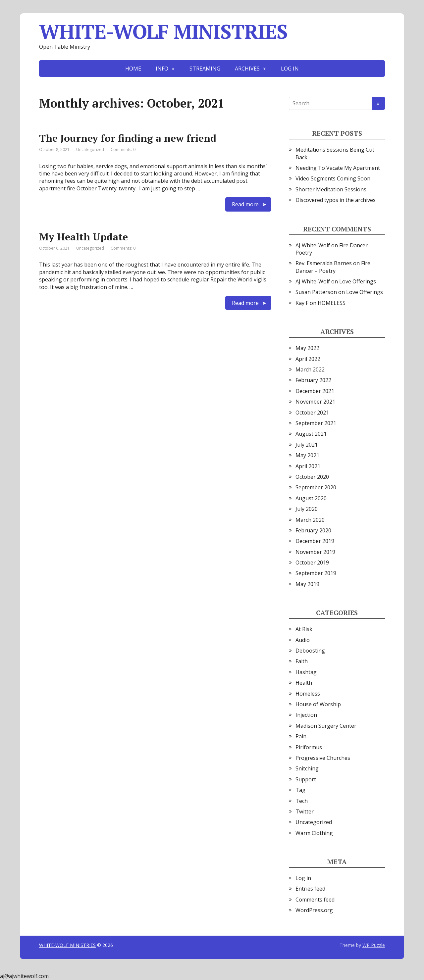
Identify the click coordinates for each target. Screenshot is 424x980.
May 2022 (307, 348)
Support (306, 779)
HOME (133, 69)
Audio (303, 640)
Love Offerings (358, 281)
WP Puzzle (374, 945)
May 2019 (307, 584)
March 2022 (310, 369)
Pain (301, 736)
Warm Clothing (314, 833)
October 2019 (312, 563)
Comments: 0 (123, 149)
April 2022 (308, 359)
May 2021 (307, 455)
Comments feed (315, 900)
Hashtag (306, 672)
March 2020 (310, 520)
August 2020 (311, 498)
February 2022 (313, 380)
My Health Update (83, 237)
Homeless (308, 694)
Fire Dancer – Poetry (333, 267)
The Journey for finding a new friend (128, 138)
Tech (302, 801)
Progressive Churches (323, 758)
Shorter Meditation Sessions (331, 189)
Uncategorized (90, 149)
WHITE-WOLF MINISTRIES (163, 31)
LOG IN (290, 69)
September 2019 (316, 573)
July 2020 (307, 509)
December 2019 (315, 541)
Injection (306, 715)
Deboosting (310, 651)
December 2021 (315, 391)
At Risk (304, 629)
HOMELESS (332, 303)
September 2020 (316, 487)
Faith (302, 661)
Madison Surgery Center (326, 726)
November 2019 (315, 552)
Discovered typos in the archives (336, 200)
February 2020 (313, 530)
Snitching (307, 768)
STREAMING (205, 69)
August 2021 (311, 434)
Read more (245, 204)
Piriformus (309, 747)
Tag (300, 790)
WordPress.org (314, 910)
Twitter (305, 811)
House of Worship (318, 704)
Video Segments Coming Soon (333, 178)
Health (304, 683)
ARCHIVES (247, 69)
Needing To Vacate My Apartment (338, 168)
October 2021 (312, 413)
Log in (303, 878)
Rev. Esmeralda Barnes (324, 263)
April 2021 (308, 466)
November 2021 (315, 402)
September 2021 (316, 423)
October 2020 (312, 477)
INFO (162, 69)
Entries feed (310, 889)
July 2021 (307, 445)
